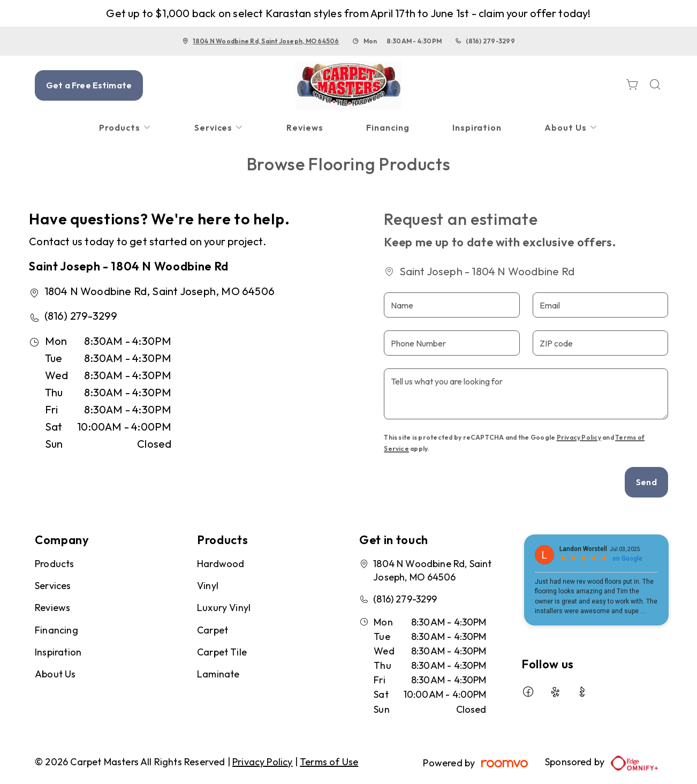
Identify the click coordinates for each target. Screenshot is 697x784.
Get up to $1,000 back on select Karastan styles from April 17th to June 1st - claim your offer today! (348, 13)
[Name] (452, 305)
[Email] (600, 305)
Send (646, 482)
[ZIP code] (600, 343)
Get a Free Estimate (89, 85)
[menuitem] (125, 128)
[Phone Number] (452, 343)
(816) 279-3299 (490, 41)
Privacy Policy (579, 437)
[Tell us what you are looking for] (526, 394)
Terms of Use (329, 762)
